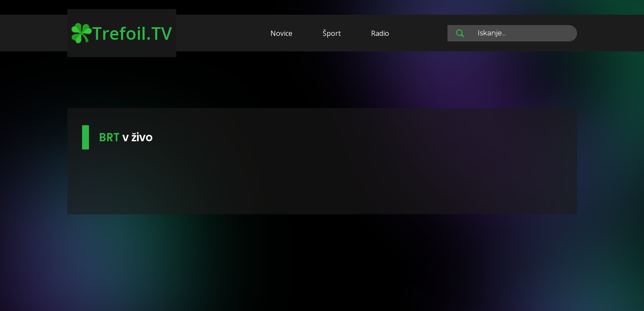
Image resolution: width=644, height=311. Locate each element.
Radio (380, 33)
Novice (281, 33)
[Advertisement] (322, 81)
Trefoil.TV (122, 33)
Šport (332, 33)
